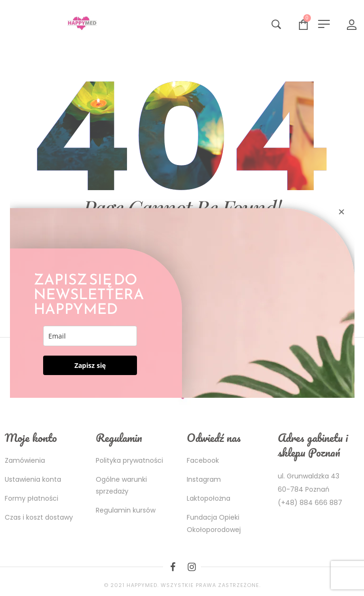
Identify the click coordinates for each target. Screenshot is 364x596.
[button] (341, 212)
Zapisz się (90, 365)
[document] (182, 298)
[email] (90, 336)
